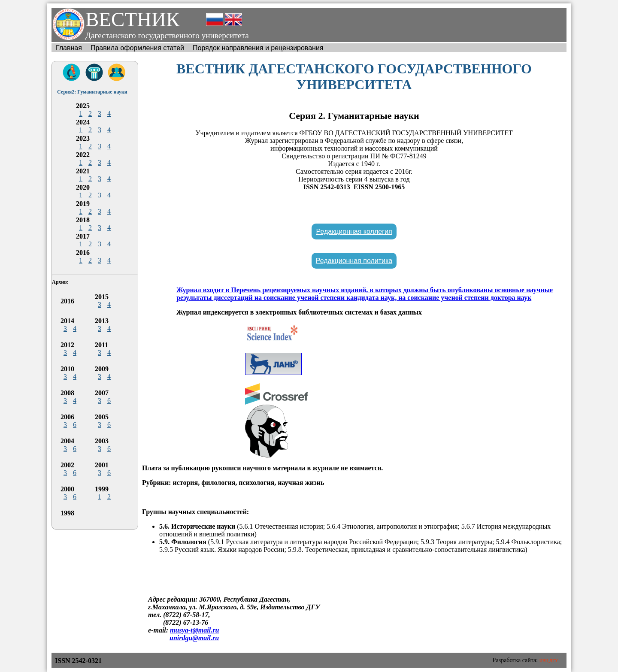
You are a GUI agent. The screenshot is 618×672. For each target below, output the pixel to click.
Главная (69, 48)
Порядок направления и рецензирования (258, 48)
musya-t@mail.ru (194, 630)
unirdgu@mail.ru (194, 638)
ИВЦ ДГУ (549, 661)
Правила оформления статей (137, 48)
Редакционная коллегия (354, 232)
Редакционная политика (354, 261)
